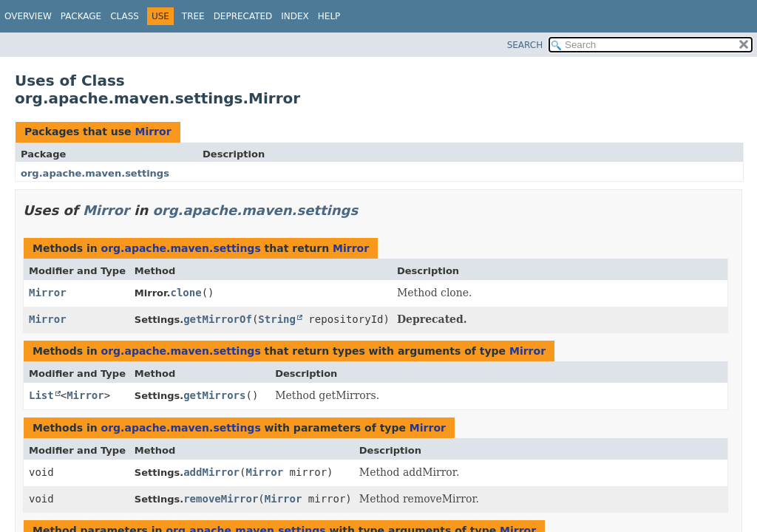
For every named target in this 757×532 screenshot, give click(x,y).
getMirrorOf (218, 319)
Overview (28, 16)
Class (125, 16)
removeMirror (221, 499)
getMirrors (214, 395)
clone (186, 293)
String (277, 319)
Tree (193, 16)
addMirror (211, 472)
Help (329, 16)
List (41, 395)
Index (295, 16)
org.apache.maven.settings (95, 173)
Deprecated (243, 16)
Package (81, 16)
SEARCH (525, 45)
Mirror (153, 132)
